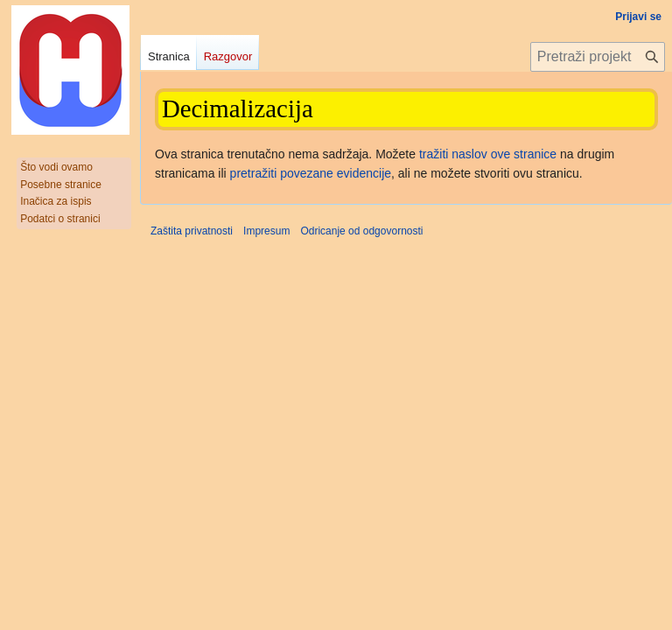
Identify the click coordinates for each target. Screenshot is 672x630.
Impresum (266, 231)
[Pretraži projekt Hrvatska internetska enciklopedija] (598, 57)
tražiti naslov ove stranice (488, 154)
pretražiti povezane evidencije (311, 173)
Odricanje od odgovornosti (361, 231)
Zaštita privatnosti (192, 231)
